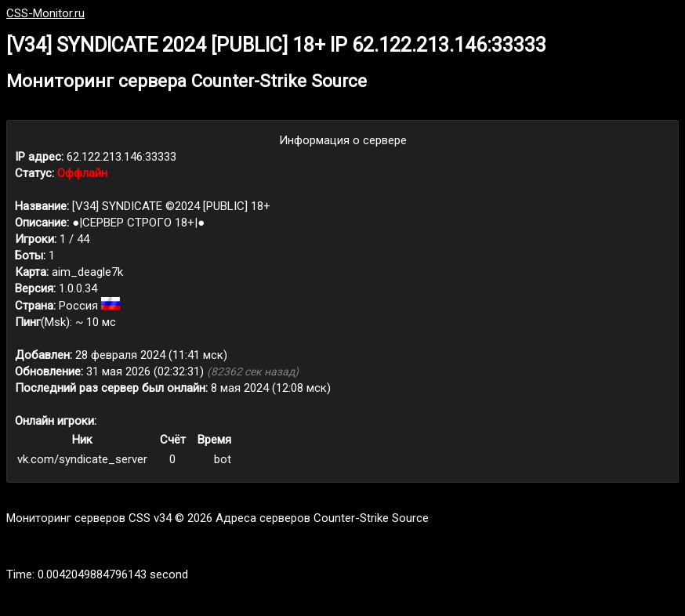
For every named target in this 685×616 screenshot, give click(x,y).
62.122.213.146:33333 (121, 157)
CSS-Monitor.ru (45, 13)
